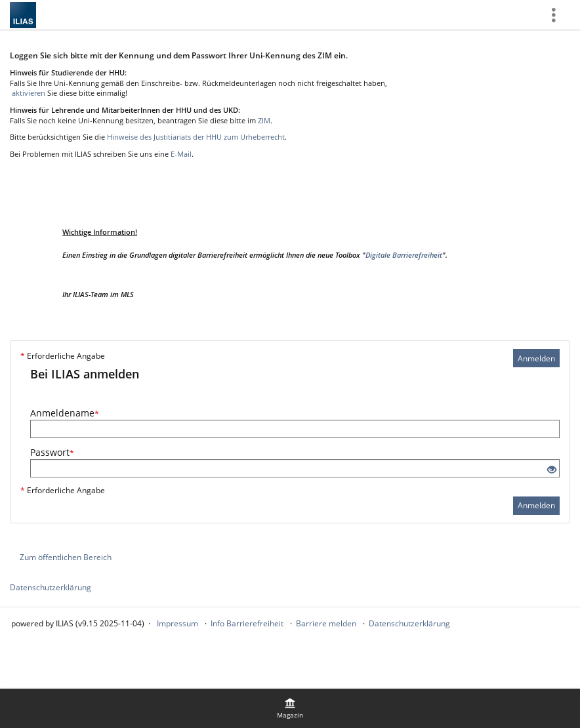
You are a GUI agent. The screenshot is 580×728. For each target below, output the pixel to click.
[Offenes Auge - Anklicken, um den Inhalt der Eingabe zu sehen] (552, 470)
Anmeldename (65, 413)
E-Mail (181, 154)
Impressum (177, 623)
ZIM (264, 120)
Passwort (52, 452)
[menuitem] (290, 708)
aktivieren (28, 93)
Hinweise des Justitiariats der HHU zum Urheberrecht (196, 137)
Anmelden (536, 358)
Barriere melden (326, 623)
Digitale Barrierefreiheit (404, 255)
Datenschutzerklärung (51, 587)
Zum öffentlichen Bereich (66, 557)
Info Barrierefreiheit (247, 623)
